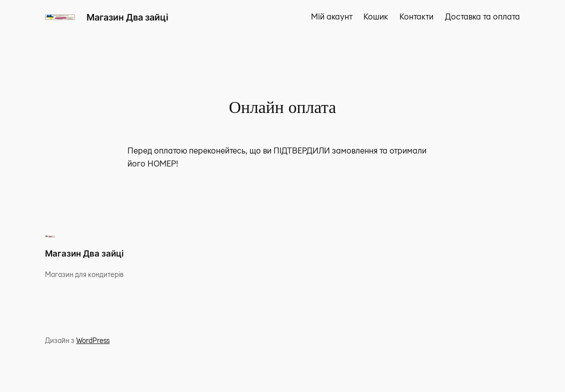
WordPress (93, 341)
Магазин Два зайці (127, 17)
